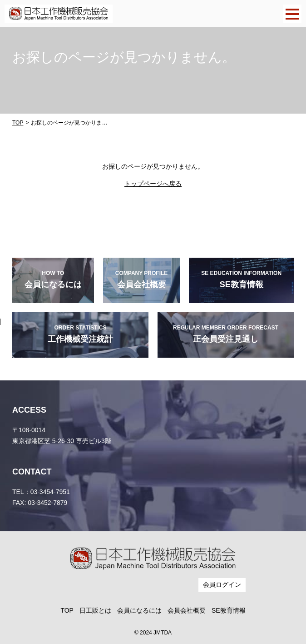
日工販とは (95, 610)
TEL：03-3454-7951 (41, 492)
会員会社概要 (187, 610)
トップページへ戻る (153, 184)
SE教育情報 (229, 610)
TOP (18, 123)
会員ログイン (222, 584)
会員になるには (139, 610)
